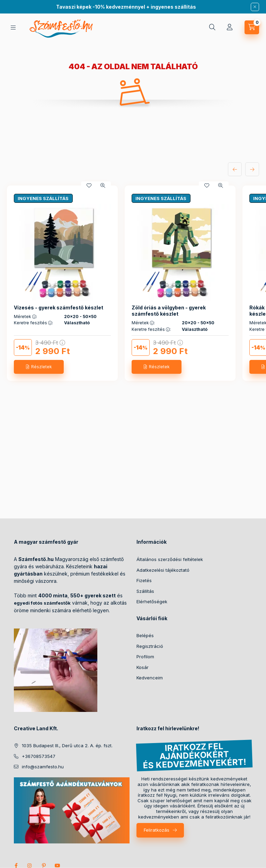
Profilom (145, 657)
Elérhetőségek (152, 602)
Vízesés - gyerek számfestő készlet (59, 308)
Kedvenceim (150, 678)
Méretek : (25, 317)
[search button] (212, 27)
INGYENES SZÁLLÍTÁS (43, 198)
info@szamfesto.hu (43, 767)
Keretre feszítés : (33, 323)
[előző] (235, 169)
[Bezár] (255, 7)
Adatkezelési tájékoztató (163, 570)
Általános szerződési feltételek (170, 559)
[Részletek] (39, 367)
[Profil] (230, 27)
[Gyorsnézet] (103, 186)
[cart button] (252, 27)
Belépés (145, 635)
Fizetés (144, 580)
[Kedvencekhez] (89, 186)
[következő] (252, 169)
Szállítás (145, 591)
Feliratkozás (157, 830)
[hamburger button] (13, 28)
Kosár (143, 667)
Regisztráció (150, 646)
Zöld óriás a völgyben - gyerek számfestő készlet (169, 311)
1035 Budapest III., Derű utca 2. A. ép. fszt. (67, 745)
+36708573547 (39, 756)
